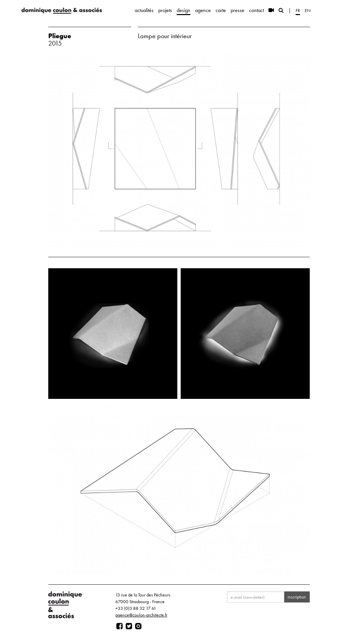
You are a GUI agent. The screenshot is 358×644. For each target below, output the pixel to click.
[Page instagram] (138, 626)
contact (256, 10)
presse (237, 10)
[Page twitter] (129, 626)
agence (203, 10)
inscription (297, 597)
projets (165, 10)
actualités (144, 10)
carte (221, 10)
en (308, 10)
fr (298, 10)
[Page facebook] (120, 626)
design (184, 10)
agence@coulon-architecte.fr (141, 615)
